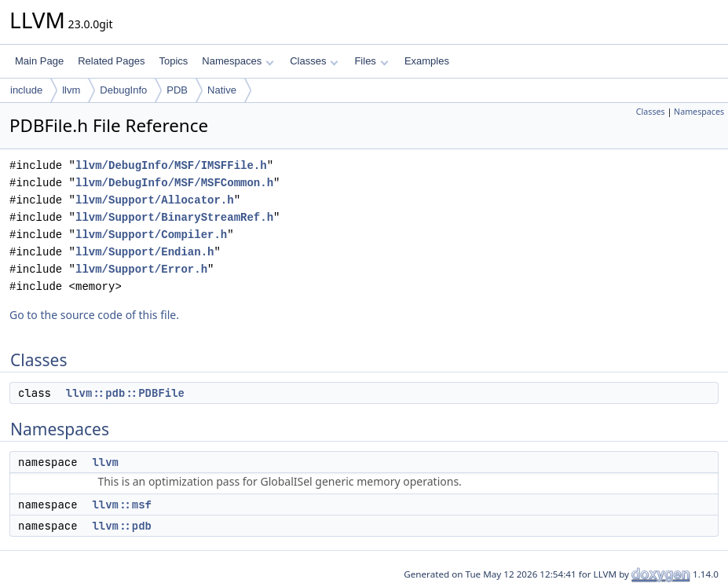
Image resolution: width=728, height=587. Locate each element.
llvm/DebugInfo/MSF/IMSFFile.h (171, 165)
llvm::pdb (122, 526)
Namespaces (238, 61)
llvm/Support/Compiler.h (151, 235)
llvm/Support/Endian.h (145, 252)
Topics (173, 61)
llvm (71, 90)
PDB (177, 90)
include (26, 90)
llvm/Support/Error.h (141, 269)
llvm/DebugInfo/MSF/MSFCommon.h (174, 183)
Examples (427, 61)
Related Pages (111, 61)
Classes (314, 61)
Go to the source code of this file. (94, 315)
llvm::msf (122, 504)
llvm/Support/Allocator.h (155, 200)
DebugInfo (123, 90)
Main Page (39, 61)
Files (371, 61)
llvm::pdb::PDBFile (125, 393)
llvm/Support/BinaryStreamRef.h (174, 217)
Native (222, 90)
